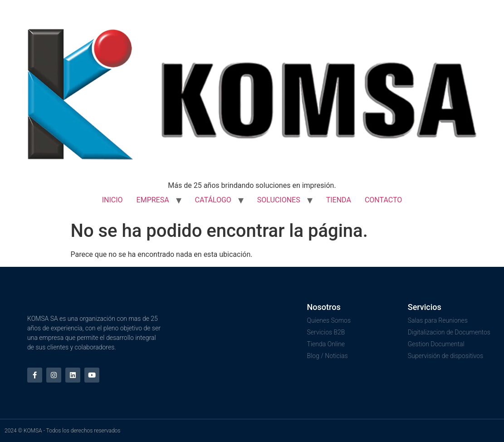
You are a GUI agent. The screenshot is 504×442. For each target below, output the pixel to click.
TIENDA (339, 200)
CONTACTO (383, 200)
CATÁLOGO (213, 200)
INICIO (113, 200)
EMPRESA (153, 200)
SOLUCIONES (279, 200)
